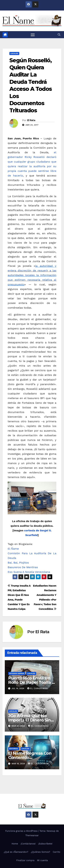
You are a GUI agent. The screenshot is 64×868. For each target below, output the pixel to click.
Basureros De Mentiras (23, 567)
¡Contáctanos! (28, 844)
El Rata (31, 120)
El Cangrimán (38, 688)
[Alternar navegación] (33, 35)
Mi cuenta (42, 860)
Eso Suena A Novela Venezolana (29, 572)
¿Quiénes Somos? (40, 852)
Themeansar (32, 835)
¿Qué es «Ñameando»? (16, 852)
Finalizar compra (25, 860)
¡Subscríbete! (45, 844)
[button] (59, 35)
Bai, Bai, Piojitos (18, 563)
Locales (14, 53)
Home (15, 844)
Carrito (56, 852)
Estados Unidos (17, 673)
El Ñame (13, 549)
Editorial (14, 749)
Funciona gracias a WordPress (22, 831)
